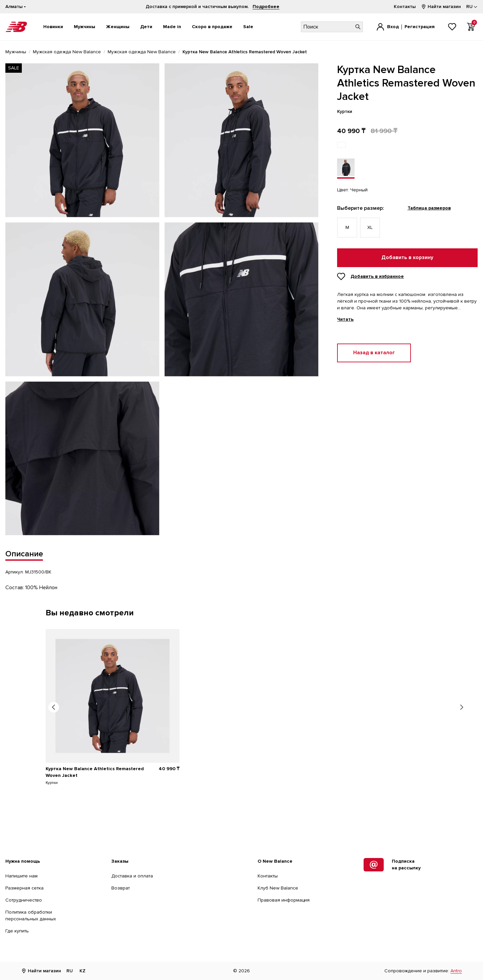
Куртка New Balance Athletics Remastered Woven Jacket (95, 772)
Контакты (405, 7)
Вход (393, 27)
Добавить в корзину (407, 258)
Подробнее (266, 7)
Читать (345, 319)
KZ (83, 971)
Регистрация (420, 27)
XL (370, 227)
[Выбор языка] (472, 7)
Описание (24, 554)
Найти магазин (441, 7)
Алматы (14, 7)
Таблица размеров (429, 208)
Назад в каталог (374, 353)
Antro (456, 971)
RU (70, 971)
